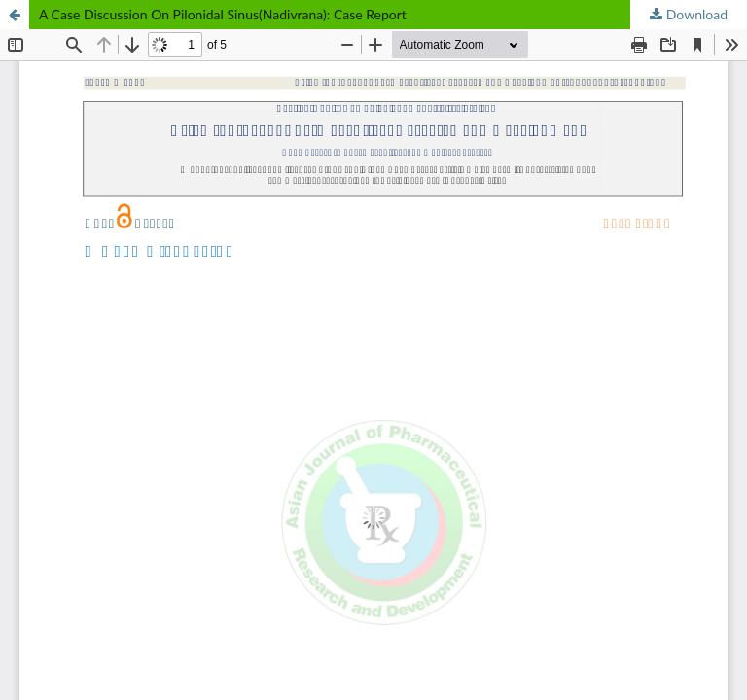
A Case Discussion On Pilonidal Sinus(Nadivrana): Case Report (223, 14)
